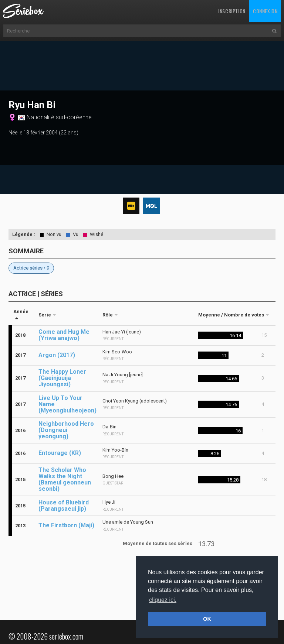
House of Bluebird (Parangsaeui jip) (64, 506)
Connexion (265, 11)
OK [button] (207, 619)
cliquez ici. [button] (163, 600)
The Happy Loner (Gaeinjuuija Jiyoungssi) (62, 378)
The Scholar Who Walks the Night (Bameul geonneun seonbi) (65, 479)
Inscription (232, 11)
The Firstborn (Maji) (66, 525)
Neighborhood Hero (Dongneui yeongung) (66, 430)
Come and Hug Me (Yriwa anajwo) (64, 335)
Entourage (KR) (60, 453)
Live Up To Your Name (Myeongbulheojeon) (67, 404)
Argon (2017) (57, 355)
